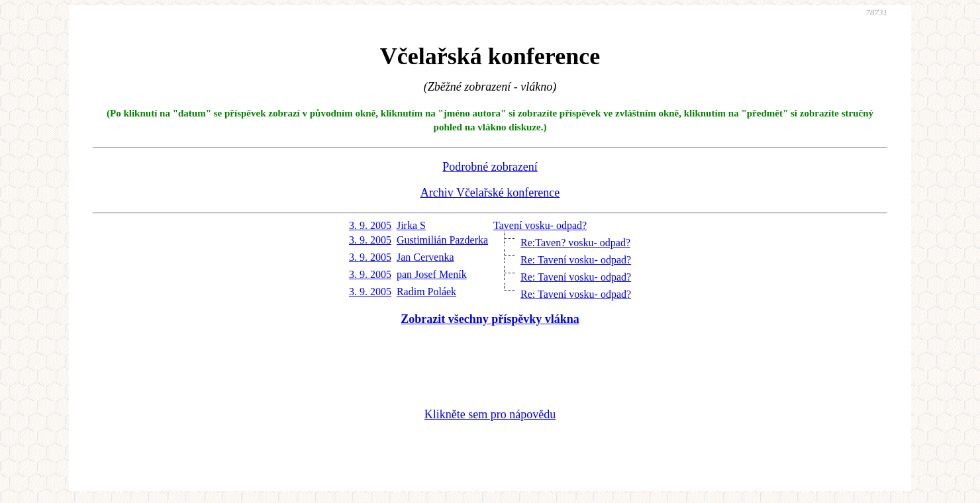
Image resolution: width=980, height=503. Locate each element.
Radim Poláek (426, 292)
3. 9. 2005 (370, 225)
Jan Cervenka (425, 257)
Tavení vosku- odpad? (540, 225)
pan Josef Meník (432, 274)
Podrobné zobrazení (490, 167)
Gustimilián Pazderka (442, 240)
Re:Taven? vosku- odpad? (575, 243)
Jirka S (411, 225)
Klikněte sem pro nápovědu (490, 414)
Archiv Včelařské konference (490, 193)
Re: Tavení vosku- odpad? (576, 260)
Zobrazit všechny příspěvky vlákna (490, 319)
